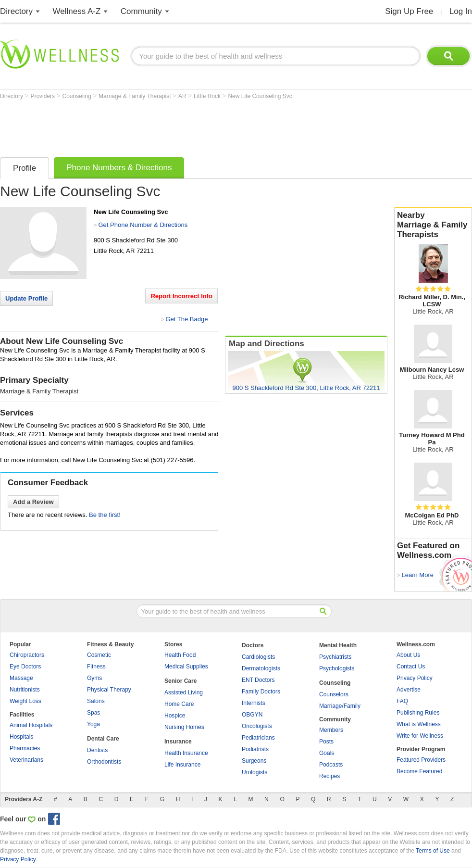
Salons (96, 701)
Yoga (93, 724)
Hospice (175, 716)
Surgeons (254, 761)
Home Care (179, 704)
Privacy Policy (415, 678)
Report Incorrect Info (181, 296)
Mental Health (338, 645)
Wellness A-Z (77, 11)
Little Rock (208, 96)
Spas (93, 713)
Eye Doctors (25, 667)
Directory (16, 11)
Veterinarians (26, 760)
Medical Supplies (186, 667)
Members (331, 730)
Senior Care (180, 681)
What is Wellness (419, 724)
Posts (326, 742)
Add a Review (33, 502)
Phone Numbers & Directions (119, 168)
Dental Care (103, 739)
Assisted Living (184, 692)
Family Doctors (261, 692)
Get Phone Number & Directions (143, 225)
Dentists (97, 750)
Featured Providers (421, 760)
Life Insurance (182, 765)
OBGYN (252, 715)
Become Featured (419, 771)
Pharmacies (25, 748)
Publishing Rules (418, 713)
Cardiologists (258, 657)
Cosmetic (99, 655)
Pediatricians (258, 738)
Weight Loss (25, 701)
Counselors (334, 694)
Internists (254, 703)
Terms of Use (433, 851)
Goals (327, 753)
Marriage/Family (340, 706)
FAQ (402, 701)
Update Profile (26, 298)
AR (183, 96)
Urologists (255, 772)
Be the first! (105, 515)
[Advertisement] (175, 126)
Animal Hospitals (31, 725)
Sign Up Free (409, 11)
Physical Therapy (109, 690)
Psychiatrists (335, 657)
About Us (408, 655)
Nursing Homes (184, 727)
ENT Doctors (258, 680)
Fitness (96, 667)
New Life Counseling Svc (260, 96)
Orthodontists (104, 762)
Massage (21, 678)
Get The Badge (186, 319)
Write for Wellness (420, 736)
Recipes (329, 776)
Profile (25, 168)
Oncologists (257, 726)
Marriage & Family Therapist (136, 96)
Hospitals (21, 737)
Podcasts (331, 765)
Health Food (180, 655)
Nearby (433, 225)
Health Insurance (186, 753)
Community (141, 11)
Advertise (409, 690)
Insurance (178, 742)
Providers (43, 96)
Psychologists (337, 668)
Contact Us (411, 667)
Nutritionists (25, 690)
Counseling (78, 96)
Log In (461, 11)
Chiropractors (27, 655)
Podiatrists (255, 749)
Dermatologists (261, 668)
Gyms (94, 678)
